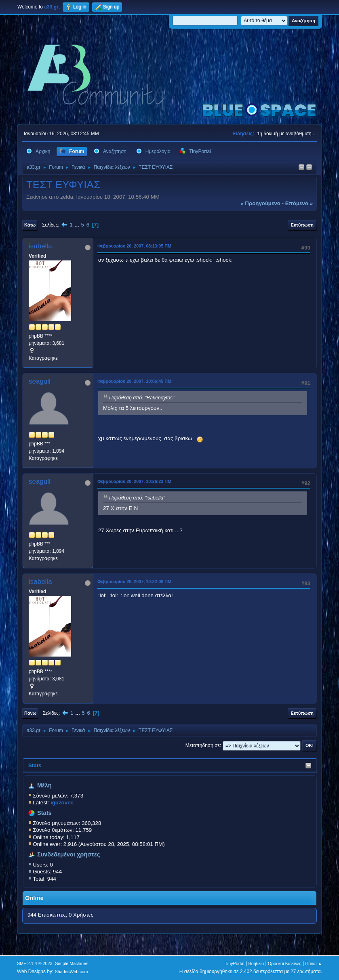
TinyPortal (235, 963)
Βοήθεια (256, 963)
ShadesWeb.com (72, 972)
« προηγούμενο (260, 203)
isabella (40, 246)
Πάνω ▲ (314, 963)
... (78, 225)
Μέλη (44, 785)
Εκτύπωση (302, 225)
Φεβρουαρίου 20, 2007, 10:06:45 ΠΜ (134, 381)
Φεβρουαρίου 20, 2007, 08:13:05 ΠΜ (134, 246)
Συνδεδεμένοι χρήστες (69, 854)
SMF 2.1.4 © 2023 (35, 963)
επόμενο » (299, 203)
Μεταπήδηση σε (203, 745)
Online (34, 898)
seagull (40, 381)
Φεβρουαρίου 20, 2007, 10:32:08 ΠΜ (134, 581)
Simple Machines (72, 963)
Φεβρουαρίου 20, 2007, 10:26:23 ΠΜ (134, 481)
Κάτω (30, 225)
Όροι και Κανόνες (285, 963)
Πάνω (30, 713)
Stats (35, 765)
